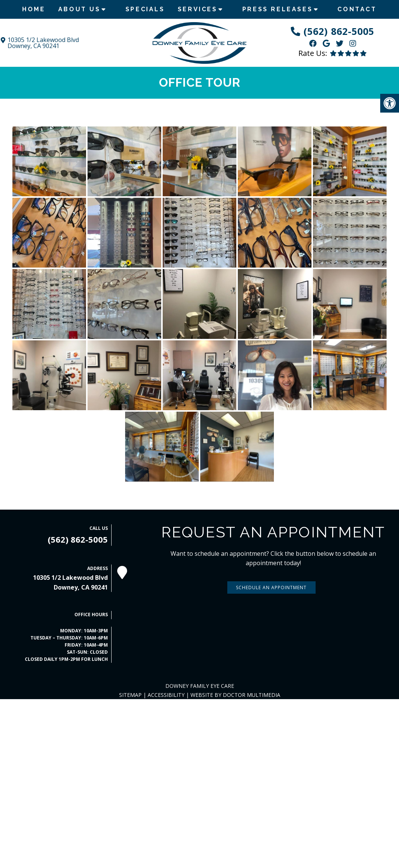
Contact (357, 9)
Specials (145, 9)
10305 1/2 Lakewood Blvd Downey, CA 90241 (43, 43)
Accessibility (166, 695)
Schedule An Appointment (271, 587)
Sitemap (130, 695)
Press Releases (277, 9)
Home (34, 9)
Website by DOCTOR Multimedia (235, 695)
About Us (79, 9)
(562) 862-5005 (339, 31)
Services (198, 9)
